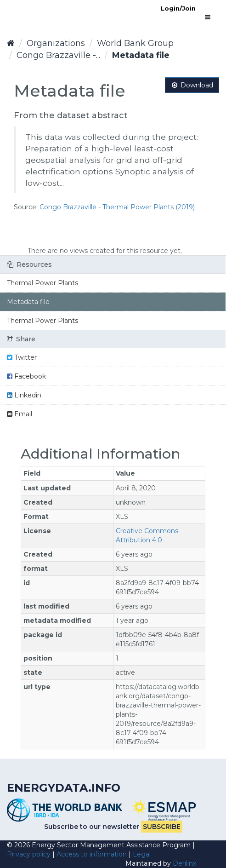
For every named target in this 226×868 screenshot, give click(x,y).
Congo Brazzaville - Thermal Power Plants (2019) (117, 207)
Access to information (92, 854)
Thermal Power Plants (42, 283)
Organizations (56, 43)
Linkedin (24, 395)
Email (20, 414)
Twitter (22, 357)
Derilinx (184, 863)
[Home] (11, 43)
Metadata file (141, 55)
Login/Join (178, 8)
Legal (142, 854)
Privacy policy (29, 854)
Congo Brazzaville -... (58, 55)
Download (192, 85)
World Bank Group (135, 43)
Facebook (26, 376)
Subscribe (162, 827)
